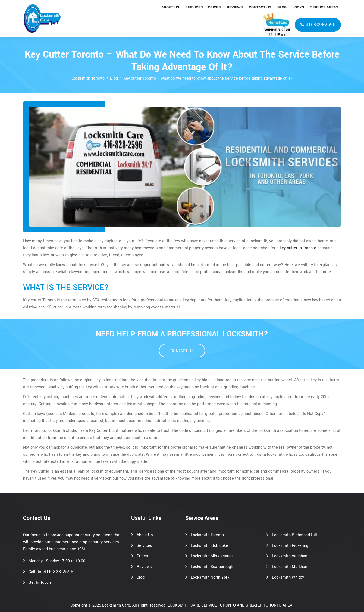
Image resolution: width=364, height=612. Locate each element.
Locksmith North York (210, 577)
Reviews (235, 7)
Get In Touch (40, 583)
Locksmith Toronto (88, 78)
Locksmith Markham (290, 567)
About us (170, 7)
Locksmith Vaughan (290, 556)
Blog (282, 7)
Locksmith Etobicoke (209, 546)
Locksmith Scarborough (212, 567)
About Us (145, 535)
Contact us (260, 7)
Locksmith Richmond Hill (294, 535)
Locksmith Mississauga (212, 556)
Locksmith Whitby (288, 577)
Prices (214, 7)
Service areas (324, 7)
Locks (298, 7)
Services (194, 7)
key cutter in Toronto (298, 248)
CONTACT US (182, 351)
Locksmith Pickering (290, 546)
